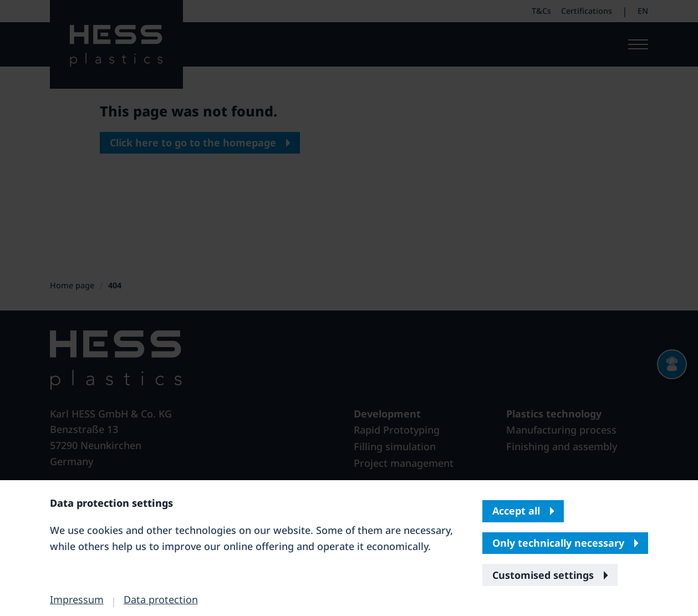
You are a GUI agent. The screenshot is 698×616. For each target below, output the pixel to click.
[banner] (349, 308)
